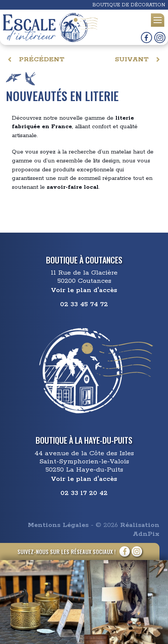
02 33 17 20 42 (84, 493)
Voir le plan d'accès (84, 290)
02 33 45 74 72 (84, 304)
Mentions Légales (58, 525)
